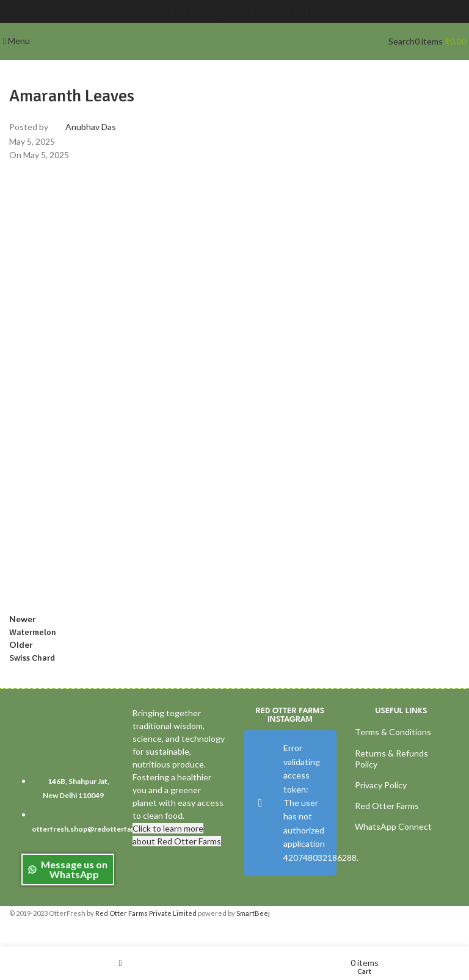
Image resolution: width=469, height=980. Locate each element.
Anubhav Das (91, 127)
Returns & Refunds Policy (391, 759)
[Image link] (67, 737)
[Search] (402, 41)
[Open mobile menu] (16, 41)
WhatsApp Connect (393, 826)
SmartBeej (253, 913)
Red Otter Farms (387, 806)
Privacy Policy (381, 785)
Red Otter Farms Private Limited (146, 913)
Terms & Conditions (393, 732)
